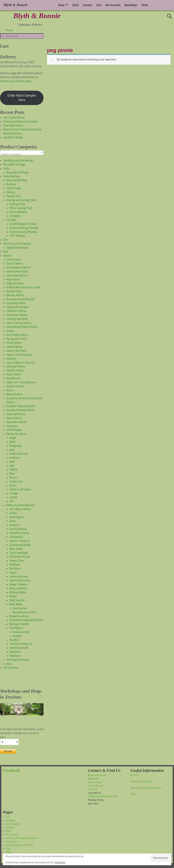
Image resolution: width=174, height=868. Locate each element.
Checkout (10, 820)
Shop (61, 5)
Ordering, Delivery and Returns (22, 838)
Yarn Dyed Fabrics (14, 118)
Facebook (11, 770)
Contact (88, 5)
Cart (99, 5)
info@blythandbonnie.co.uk (103, 796)
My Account (113, 5)
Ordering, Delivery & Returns (146, 788)
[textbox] (22, 154)
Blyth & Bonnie (37, 16)
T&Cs (8, 852)
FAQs (145, 5)
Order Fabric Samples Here (22, 98)
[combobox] (22, 153)
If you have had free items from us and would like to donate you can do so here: (22, 733)
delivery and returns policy (16, 81)
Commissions (13, 824)
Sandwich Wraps (13, 137)
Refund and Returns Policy (19, 845)
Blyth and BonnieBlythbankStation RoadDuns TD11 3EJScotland (97, 782)
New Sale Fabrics (13, 126)
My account (12, 834)
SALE (75, 5)
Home (9, 30)
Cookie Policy (60, 862)
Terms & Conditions (141, 781)
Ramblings (131, 5)
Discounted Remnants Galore (21, 122)
